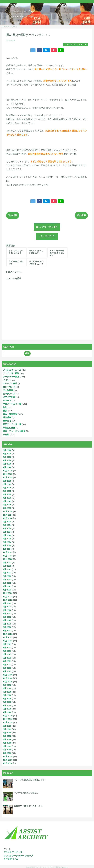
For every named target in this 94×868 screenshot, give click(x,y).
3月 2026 (7, 460)
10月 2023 (8, 559)
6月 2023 (7, 573)
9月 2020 (7, 685)
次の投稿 (13, 215)
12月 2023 (8, 552)
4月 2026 (7, 457)
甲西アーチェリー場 (12, 404)
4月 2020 (7, 702)
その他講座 (8, 390)
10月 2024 (8, 518)
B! (46, 50)
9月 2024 (7, 522)
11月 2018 (8, 760)
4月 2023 (7, 579)
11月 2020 (8, 678)
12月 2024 (8, 511)
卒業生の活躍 (9, 428)
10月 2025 (8, 477)
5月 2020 (7, 699)
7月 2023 (7, 569)
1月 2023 (7, 590)
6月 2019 (7, 736)
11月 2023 (8, 556)
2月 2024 (7, 545)
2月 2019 (7, 750)
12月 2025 (8, 471)
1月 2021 (7, 671)
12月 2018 (8, 756)
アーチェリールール (12, 370)
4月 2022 (7, 620)
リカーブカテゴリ (47, 236)
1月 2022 (7, 631)
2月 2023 (7, 586)
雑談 (5, 411)
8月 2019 (7, 729)
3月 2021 (7, 665)
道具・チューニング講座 (14, 431)
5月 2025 (7, 494)
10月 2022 (8, 600)
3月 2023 (7, 583)
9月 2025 (7, 481)
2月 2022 (7, 627)
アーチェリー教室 (11, 377)
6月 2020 (7, 695)
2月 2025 (7, 505)
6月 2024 (7, 532)
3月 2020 (7, 705)
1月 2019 (7, 753)
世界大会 (7, 421)
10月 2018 (8, 763)
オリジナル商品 (10, 383)
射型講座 (7, 417)
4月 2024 (7, 539)
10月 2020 (8, 682)
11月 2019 (8, 719)
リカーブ (83, 44)
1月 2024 (7, 549)
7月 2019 (7, 733)
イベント (7, 380)
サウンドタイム (11, 859)
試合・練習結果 (10, 414)
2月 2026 (7, 464)
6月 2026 (7, 450)
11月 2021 (8, 637)
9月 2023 (7, 562)
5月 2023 (7, 576)
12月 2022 (8, 593)
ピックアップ (9, 394)
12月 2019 (8, 716)
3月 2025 (7, 501)
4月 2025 (7, 498)
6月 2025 (7, 491)
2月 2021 (7, 668)
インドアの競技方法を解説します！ (30, 780)
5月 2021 (7, 658)
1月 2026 (7, 467)
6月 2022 (7, 613)
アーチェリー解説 (11, 373)
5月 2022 (7, 617)
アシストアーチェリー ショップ (18, 856)
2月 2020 (7, 709)
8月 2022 (7, 607)
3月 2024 (7, 542)
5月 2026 (7, 454)
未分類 (6, 435)
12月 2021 (8, 634)
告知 (5, 407)
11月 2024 (8, 515)
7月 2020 (7, 692)
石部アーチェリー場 (12, 424)
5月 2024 (7, 535)
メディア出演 (9, 397)
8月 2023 (7, 566)
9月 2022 (7, 603)
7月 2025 (7, 488)
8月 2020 (7, 688)
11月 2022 (8, 597)
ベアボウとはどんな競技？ (26, 793)
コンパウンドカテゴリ (47, 227)
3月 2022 (7, 624)
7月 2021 (7, 651)
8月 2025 (7, 484)
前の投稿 (81, 215)
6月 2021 (7, 654)
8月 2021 (7, 647)
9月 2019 (7, 726)
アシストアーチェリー (14, 852)
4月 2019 (7, 743)
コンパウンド (70, 44)
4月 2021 (7, 661)
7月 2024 (7, 528)
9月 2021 (7, 644)
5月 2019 (7, 739)
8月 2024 (7, 525)
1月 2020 (7, 712)
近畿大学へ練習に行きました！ (28, 806)
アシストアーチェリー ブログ (18, 11)
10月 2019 (8, 722)
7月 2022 (7, 610)
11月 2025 (8, 474)
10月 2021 (8, 641)
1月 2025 (7, 508)
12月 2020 (8, 675)
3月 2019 (7, 746)
